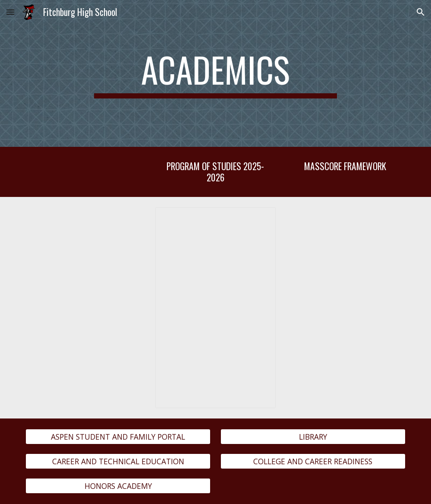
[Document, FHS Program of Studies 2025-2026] (215, 308)
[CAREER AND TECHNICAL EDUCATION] (118, 461)
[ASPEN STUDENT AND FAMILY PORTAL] (118, 436)
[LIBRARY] (313, 436)
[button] (10, 12)
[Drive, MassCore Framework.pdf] (345, 284)
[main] (215, 73)
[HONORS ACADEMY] (118, 486)
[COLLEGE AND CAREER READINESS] (313, 461)
